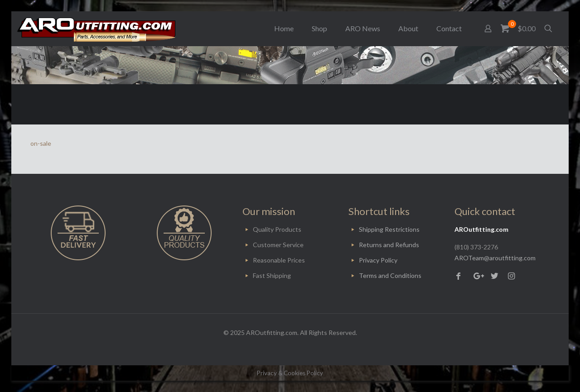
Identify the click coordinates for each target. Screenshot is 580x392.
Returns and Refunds (389, 245)
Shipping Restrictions (389, 229)
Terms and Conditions (390, 275)
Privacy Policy (378, 260)
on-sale (41, 143)
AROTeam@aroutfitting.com (495, 258)
